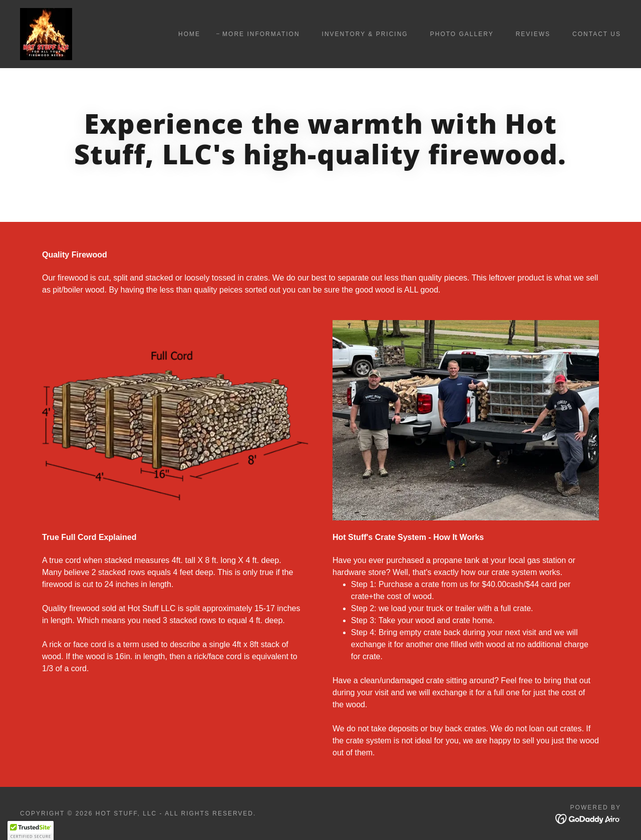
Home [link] (189, 34)
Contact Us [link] (597, 34)
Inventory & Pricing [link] (365, 34)
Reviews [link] (533, 34)
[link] (46, 33)
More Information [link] (261, 34)
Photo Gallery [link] (462, 34)
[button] (31, 830)
